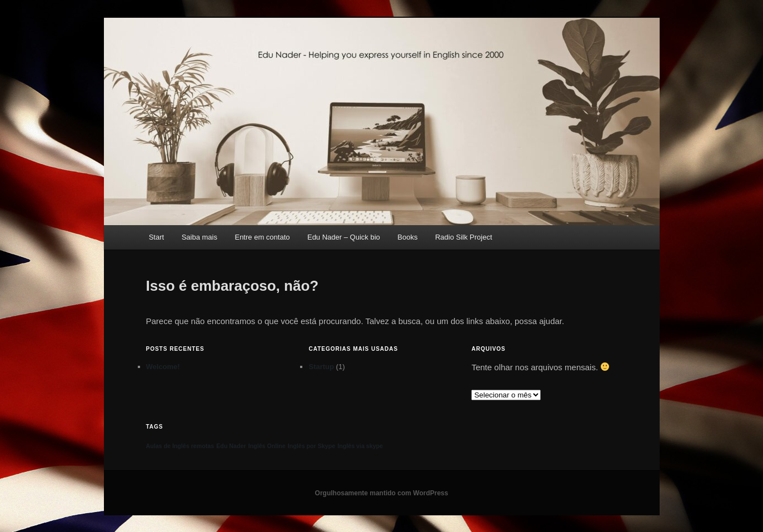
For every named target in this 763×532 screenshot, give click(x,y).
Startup (321, 367)
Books (407, 237)
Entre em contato (262, 237)
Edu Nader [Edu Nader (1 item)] (231, 446)
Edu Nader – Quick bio (344, 237)
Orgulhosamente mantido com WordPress (382, 493)
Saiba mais (200, 237)
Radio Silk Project (464, 237)
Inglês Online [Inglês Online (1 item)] (267, 446)
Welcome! (163, 367)
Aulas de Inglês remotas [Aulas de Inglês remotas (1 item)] (180, 446)
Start (156, 237)
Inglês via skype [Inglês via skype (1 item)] (360, 446)
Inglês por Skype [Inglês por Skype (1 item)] (311, 446)
